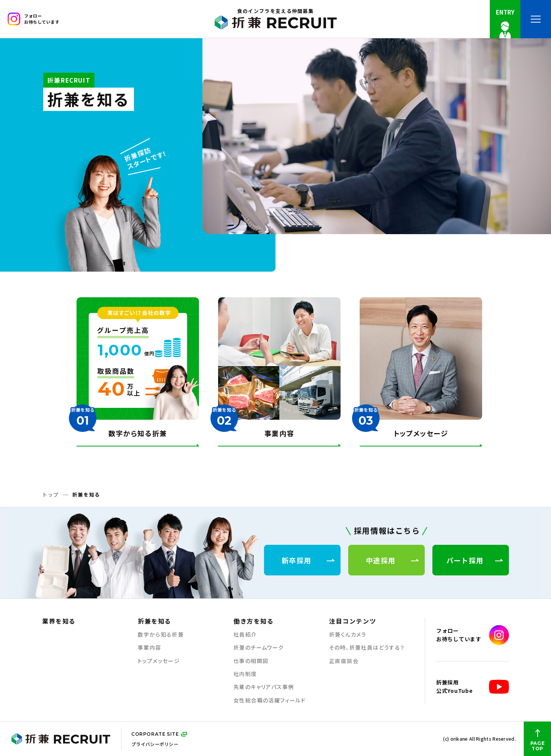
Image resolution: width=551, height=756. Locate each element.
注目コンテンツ (353, 621)
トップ (51, 494)
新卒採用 (308, 560)
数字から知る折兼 (161, 635)
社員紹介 (245, 635)
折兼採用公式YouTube (473, 687)
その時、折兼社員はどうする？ (367, 648)
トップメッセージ (159, 661)
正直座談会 (344, 661)
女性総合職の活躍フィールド (270, 700)
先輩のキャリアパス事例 (264, 687)
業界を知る (59, 621)
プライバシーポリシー (155, 744)
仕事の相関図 (251, 661)
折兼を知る (155, 621)
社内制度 (245, 674)
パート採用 (475, 560)
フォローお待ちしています (33, 19)
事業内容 (150, 648)
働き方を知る (254, 621)
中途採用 (392, 560)
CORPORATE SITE (155, 734)
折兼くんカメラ (348, 635)
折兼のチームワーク (259, 648)
